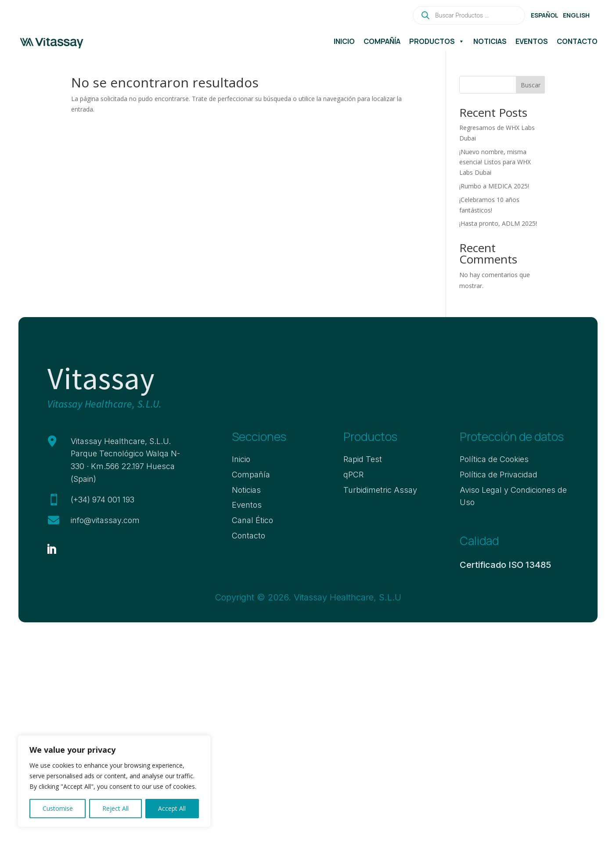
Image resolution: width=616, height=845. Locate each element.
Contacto (577, 41)
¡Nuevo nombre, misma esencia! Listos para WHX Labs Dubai (495, 162)
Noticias (490, 41)
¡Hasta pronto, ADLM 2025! (498, 223)
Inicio (344, 41)
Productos (437, 41)
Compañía (382, 41)
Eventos (532, 41)
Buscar (531, 85)
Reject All (115, 808)
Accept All (172, 808)
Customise (58, 808)
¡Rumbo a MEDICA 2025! (494, 186)
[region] (114, 781)
